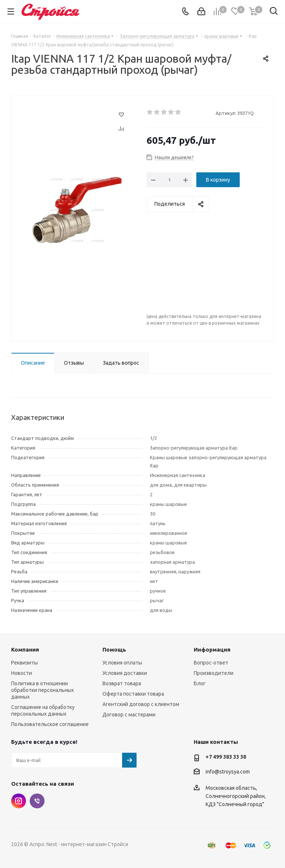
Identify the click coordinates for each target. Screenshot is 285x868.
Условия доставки (125, 673)
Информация (212, 650)
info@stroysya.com (228, 772)
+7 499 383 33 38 (226, 757)
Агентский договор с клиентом (141, 704)
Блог (200, 683)
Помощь (114, 650)
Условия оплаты (122, 663)
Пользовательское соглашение (50, 724)
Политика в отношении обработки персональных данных (42, 690)
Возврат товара (122, 683)
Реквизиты (24, 663)
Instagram (19, 801)
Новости (22, 673)
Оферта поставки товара (133, 694)
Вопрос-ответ (211, 663)
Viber (37, 801)
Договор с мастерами (129, 715)
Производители (214, 673)
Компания (25, 650)
